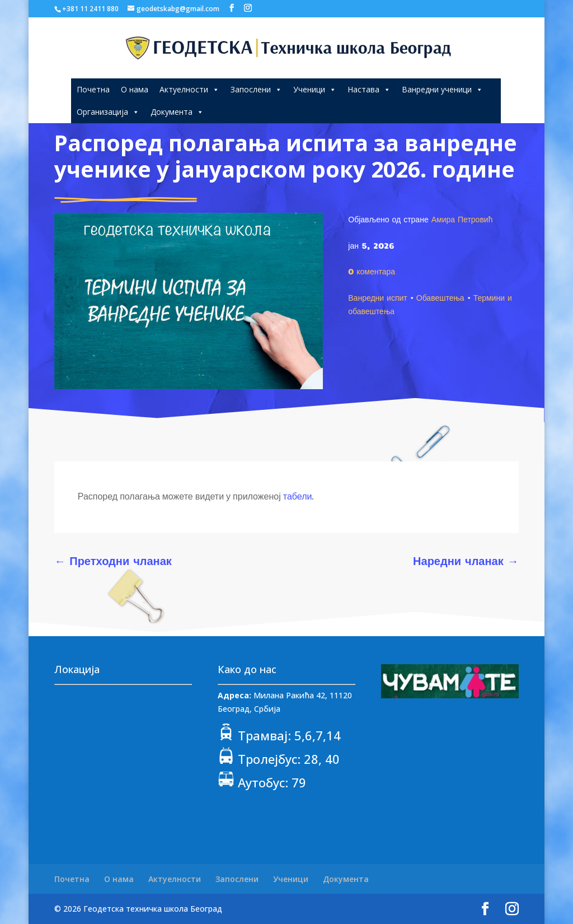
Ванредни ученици (442, 89)
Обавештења (440, 297)
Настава (369, 89)
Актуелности (189, 89)
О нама (135, 89)
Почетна (93, 89)
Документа (177, 112)
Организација (108, 112)
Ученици (315, 89)
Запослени (256, 89)
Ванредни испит (377, 297)
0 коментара (372, 271)
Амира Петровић (462, 219)
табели (298, 496)
